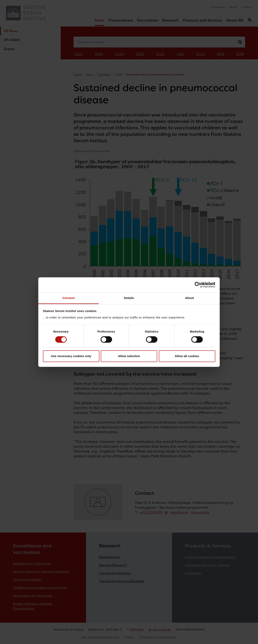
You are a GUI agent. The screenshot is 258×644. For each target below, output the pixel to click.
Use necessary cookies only (71, 356)
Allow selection (129, 356)
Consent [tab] (69, 298)
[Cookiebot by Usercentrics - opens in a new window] (198, 285)
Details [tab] (129, 298)
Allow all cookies (187, 356)
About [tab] (189, 298)
